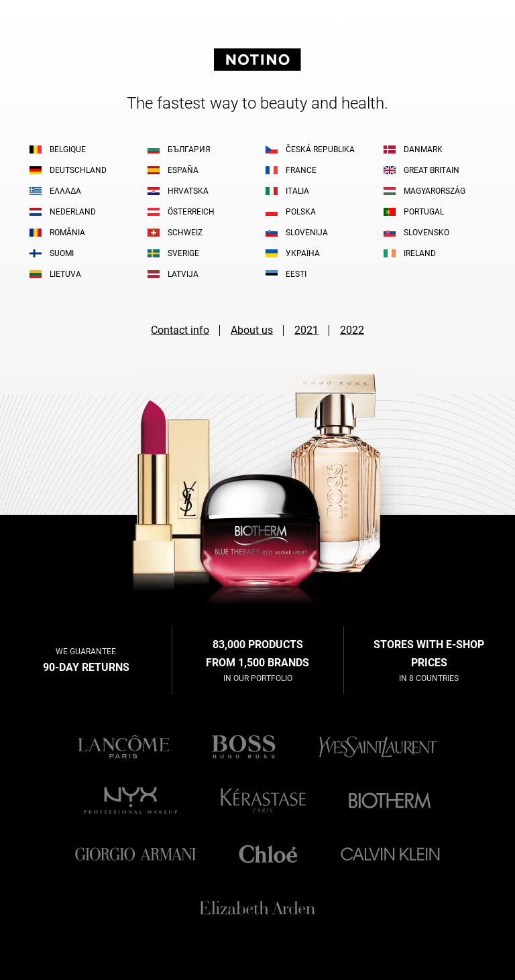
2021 (306, 330)
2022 (352, 330)
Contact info (180, 330)
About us (252, 330)
